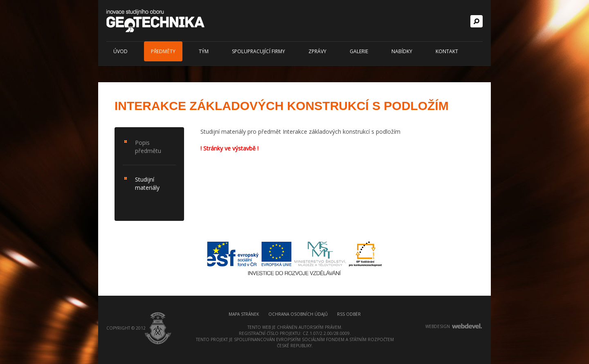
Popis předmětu (148, 147)
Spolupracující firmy (259, 51)
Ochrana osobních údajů (298, 314)
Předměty (163, 51)
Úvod (120, 51)
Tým (204, 51)
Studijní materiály (147, 183)
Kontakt (447, 51)
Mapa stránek (244, 314)
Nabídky (402, 51)
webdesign (438, 326)
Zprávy (317, 51)
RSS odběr (349, 314)
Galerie (359, 51)
